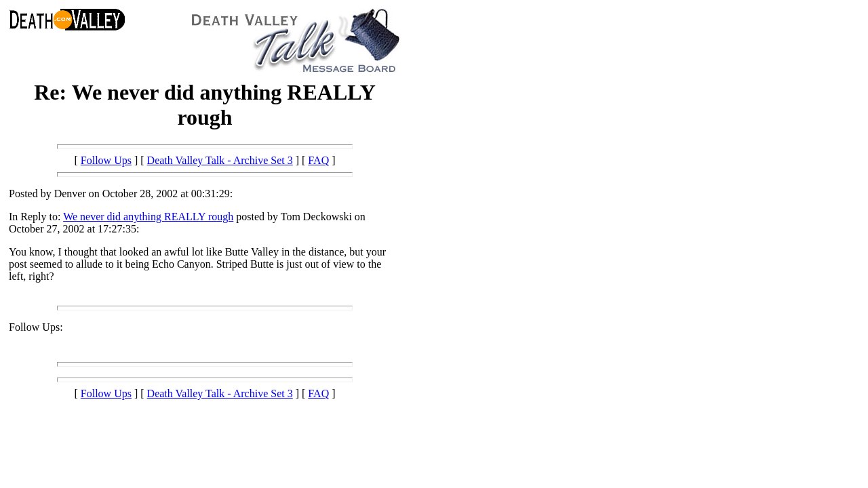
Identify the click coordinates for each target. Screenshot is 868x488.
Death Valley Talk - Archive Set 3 (220, 160)
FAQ (318, 160)
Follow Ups (106, 160)
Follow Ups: (36, 327)
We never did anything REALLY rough (148, 217)
